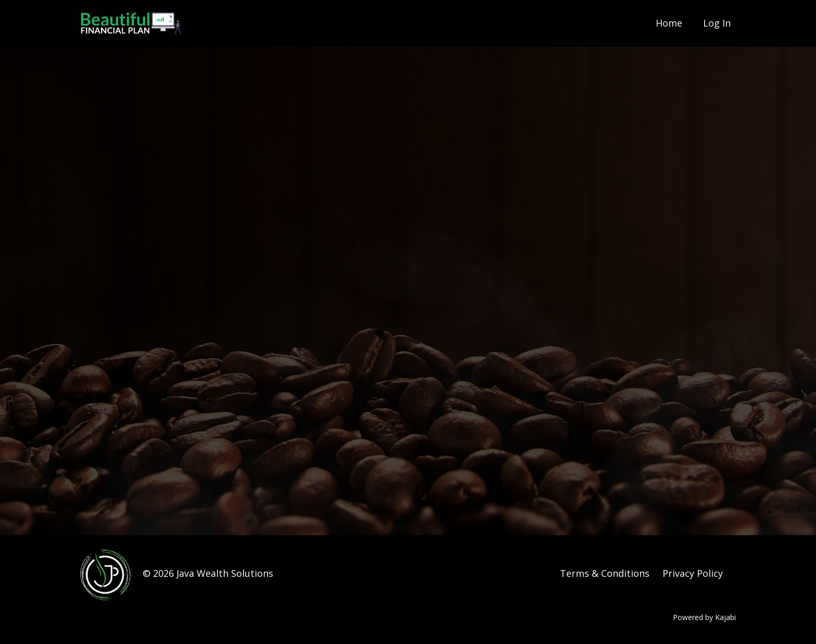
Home (669, 23)
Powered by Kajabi (704, 617)
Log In (717, 23)
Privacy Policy (693, 573)
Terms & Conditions (605, 573)
